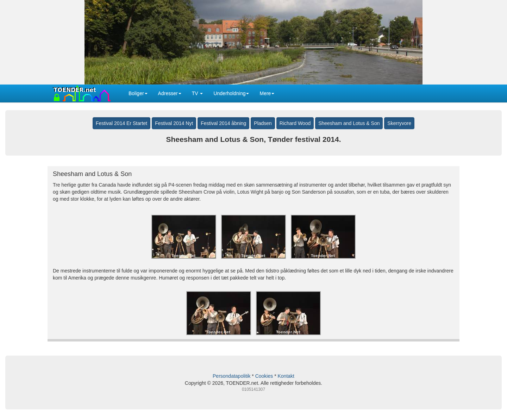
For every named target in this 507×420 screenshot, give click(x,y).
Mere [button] (267, 93)
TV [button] (198, 93)
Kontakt (286, 376)
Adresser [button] (170, 93)
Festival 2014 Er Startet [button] (121, 123)
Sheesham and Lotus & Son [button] (349, 123)
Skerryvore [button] (399, 123)
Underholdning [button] (231, 93)
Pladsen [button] (263, 123)
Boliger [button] (138, 93)
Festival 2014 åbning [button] (223, 123)
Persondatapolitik (231, 376)
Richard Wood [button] (295, 123)
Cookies (264, 376)
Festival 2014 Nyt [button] (174, 123)
